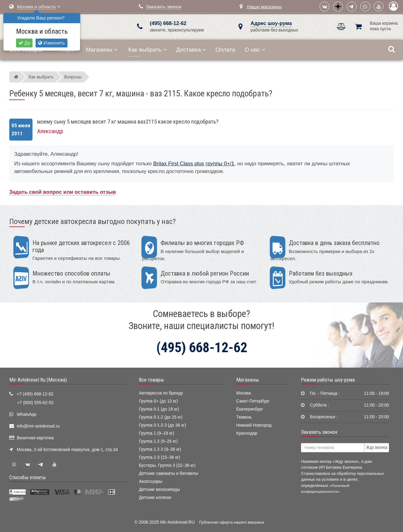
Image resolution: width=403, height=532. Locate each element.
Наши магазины (264, 7)
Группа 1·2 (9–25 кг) (158, 441)
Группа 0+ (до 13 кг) (158, 401)
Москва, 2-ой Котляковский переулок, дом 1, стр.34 (67, 450)
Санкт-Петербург (253, 401)
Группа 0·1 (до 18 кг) (159, 409)
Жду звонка (377, 447)
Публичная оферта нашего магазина (231, 522)
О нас (255, 50)
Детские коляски (155, 498)
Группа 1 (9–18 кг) (156, 433)
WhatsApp (27, 414)
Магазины (102, 50)
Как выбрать (148, 50)
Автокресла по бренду (161, 393)
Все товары (151, 380)
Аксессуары (151, 481)
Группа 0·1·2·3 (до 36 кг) (162, 425)
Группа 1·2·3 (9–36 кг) (160, 449)
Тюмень (244, 417)
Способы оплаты (28, 477)
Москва (244, 393)
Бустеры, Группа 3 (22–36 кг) (167, 465)
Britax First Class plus (179, 164)
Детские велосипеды (159, 490)
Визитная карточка (35, 438)
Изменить (51, 43)
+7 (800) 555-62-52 (35, 403)
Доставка (191, 50)
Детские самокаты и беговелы (169, 473)
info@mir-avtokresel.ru (38, 426)
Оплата (225, 50)
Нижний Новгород (254, 425)
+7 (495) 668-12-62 (35, 394)
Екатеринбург (250, 409)
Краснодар (247, 433)
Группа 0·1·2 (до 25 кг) (161, 417)
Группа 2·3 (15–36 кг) (159, 457)
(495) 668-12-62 (168, 23)
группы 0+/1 (220, 164)
